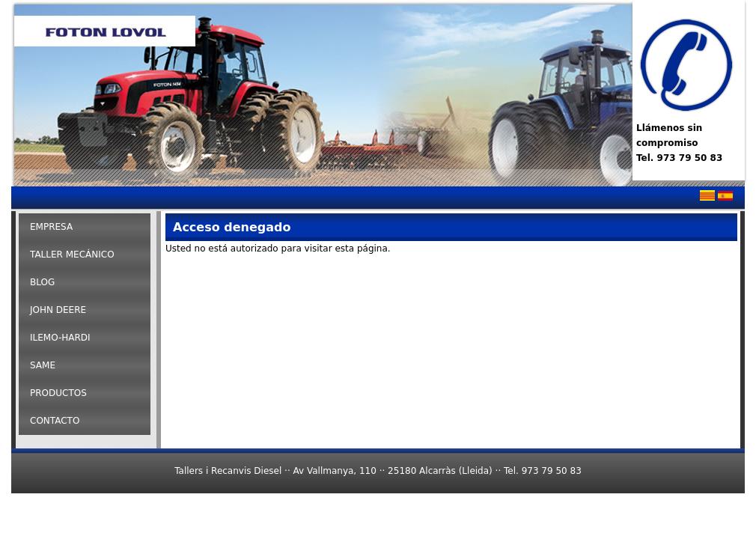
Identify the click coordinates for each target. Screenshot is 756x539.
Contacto (55, 421)
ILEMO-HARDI (60, 338)
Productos (58, 393)
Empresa (51, 227)
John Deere (58, 310)
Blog (42, 282)
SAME (43, 365)
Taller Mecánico (72, 255)
